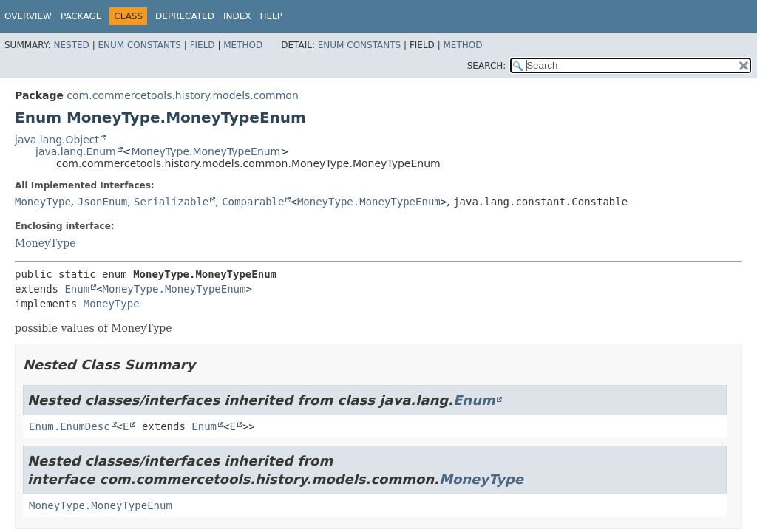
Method (243, 45)
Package (81, 16)
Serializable (171, 202)
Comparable (253, 202)
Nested (71, 45)
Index (237, 16)
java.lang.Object (57, 140)
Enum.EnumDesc (69, 426)
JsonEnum (102, 202)
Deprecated (185, 16)
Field (203, 45)
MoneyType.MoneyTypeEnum (206, 151)
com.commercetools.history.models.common (182, 95)
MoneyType (43, 202)
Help (271, 16)
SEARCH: (487, 66)
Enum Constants (139, 45)
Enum (77, 289)
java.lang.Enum (76, 151)
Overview (28, 16)
